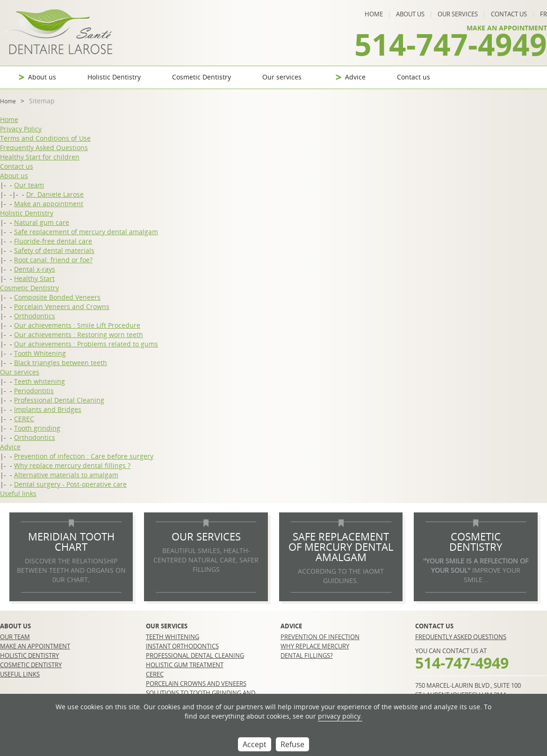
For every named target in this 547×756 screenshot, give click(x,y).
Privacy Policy (21, 129)
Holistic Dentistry (114, 77)
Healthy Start (34, 278)
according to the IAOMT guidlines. (341, 576)
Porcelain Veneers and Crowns (62, 306)
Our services (458, 14)
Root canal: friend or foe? (53, 260)
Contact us (509, 14)
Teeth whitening (40, 381)
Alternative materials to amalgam (66, 475)
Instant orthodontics (182, 646)
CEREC (24, 419)
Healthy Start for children (40, 157)
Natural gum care (42, 222)
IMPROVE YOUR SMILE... (476, 570)
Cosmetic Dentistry (202, 77)
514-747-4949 (451, 44)
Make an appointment (49, 204)
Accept (255, 744)
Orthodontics (35, 316)
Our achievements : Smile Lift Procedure (77, 325)
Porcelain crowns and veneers (196, 684)
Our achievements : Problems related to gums (86, 344)
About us (410, 14)
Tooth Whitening (40, 353)
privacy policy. (340, 716)
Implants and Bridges (48, 409)
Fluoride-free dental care (53, 241)
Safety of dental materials (54, 250)
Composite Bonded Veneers (57, 297)
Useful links (18, 493)
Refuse (292, 744)
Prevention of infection (320, 637)
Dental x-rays (35, 269)
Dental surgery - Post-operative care (70, 484)
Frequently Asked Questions (44, 148)
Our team (29, 185)
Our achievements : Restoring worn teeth (79, 335)
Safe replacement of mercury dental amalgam (86, 232)
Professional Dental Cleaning (59, 400)
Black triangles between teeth (61, 363)
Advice (355, 77)
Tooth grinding (37, 428)
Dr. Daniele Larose (55, 194)
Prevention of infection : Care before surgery (84, 456)
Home (374, 14)
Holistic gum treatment (185, 665)
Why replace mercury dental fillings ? (72, 465)
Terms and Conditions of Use (45, 138)
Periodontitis (34, 391)
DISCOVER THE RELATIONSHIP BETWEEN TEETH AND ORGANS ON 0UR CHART (71, 570)
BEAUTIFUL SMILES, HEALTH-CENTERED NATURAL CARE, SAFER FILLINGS (206, 560)
